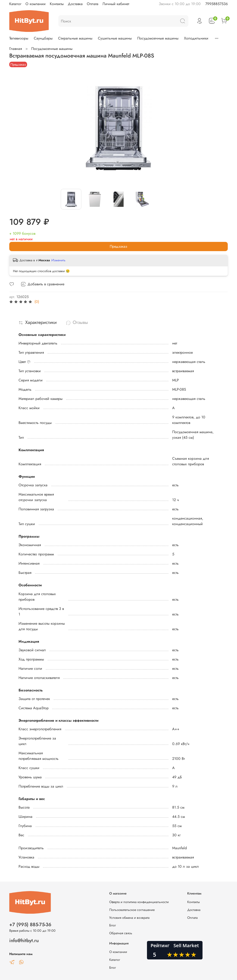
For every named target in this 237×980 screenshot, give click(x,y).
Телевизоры (19, 38)
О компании (36, 4)
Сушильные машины (115, 38)
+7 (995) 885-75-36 (30, 925)
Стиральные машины (75, 38)
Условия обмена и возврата (129, 918)
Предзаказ (118, 246)
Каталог (15, 4)
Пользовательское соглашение (132, 910)
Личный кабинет (116, 4)
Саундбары (43, 38)
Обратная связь (121, 933)
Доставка (75, 4)
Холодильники (196, 38)
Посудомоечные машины (158, 38)
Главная (16, 49)
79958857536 (217, 4)
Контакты (57, 4)
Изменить (58, 260)
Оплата (93, 4)
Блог (113, 925)
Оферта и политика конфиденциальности (139, 902)
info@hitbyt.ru (24, 940)
